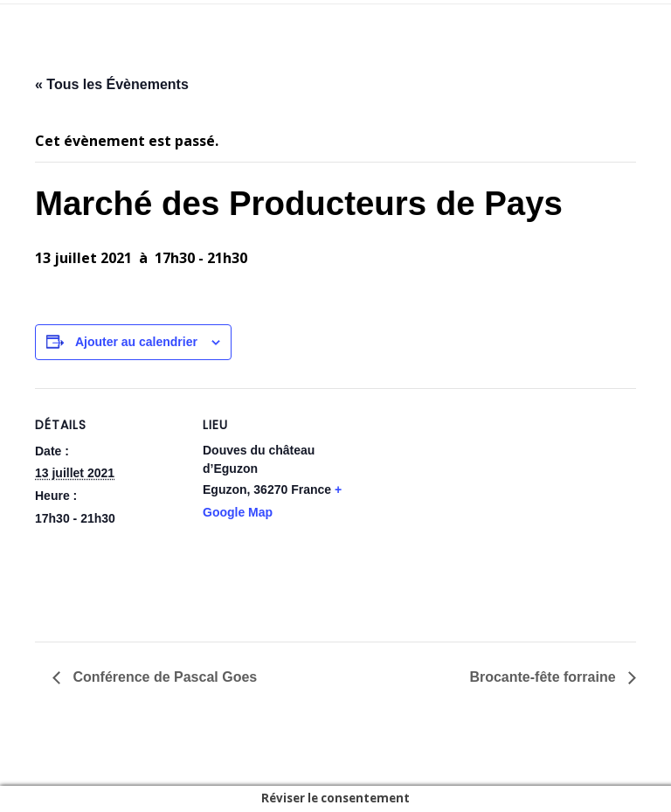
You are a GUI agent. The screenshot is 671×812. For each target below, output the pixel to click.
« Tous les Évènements (112, 84)
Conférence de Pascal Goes (163, 677)
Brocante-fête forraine (544, 677)
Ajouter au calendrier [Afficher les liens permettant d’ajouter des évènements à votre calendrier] (136, 342)
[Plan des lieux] (463, 509)
